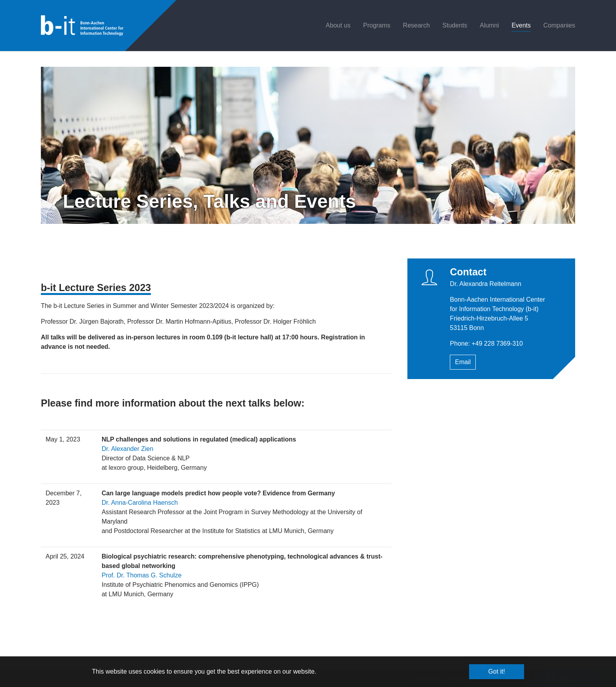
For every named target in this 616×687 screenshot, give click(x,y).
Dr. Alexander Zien (128, 449)
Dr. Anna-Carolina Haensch (140, 503)
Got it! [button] (497, 671)
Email (463, 362)
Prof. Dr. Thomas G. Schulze (142, 575)
